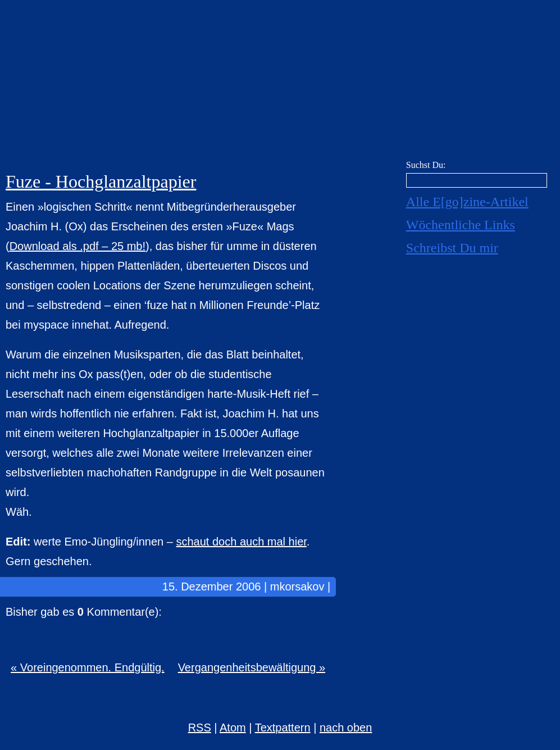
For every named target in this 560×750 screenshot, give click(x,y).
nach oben (346, 728)
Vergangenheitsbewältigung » (252, 667)
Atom (233, 728)
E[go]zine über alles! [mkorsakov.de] (280, 83)
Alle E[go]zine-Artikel (467, 202)
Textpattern (283, 728)
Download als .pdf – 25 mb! (78, 246)
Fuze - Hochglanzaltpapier (101, 181)
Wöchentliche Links (461, 225)
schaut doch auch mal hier (241, 542)
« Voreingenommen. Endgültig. (88, 667)
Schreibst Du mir (452, 248)
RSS (200, 728)
